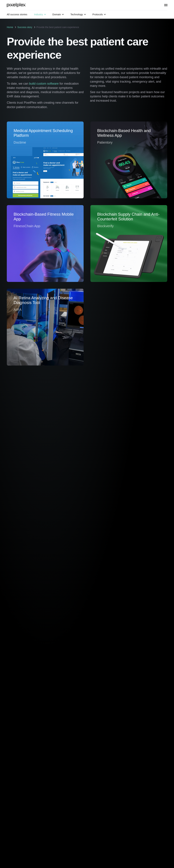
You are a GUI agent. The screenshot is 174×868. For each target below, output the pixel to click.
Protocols (99, 14)
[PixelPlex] (17, 5)
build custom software (44, 84)
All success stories (17, 14)
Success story (25, 27)
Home (10, 27)
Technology (78, 14)
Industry (40, 14)
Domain (58, 14)
